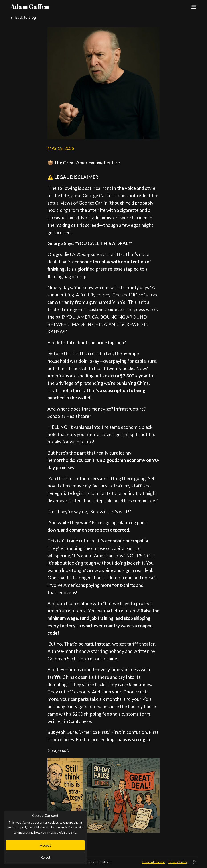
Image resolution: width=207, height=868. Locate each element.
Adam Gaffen (30, 6)
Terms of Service (153, 862)
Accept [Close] (45, 845)
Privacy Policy (178, 862)
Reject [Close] (45, 857)
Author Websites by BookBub (90, 862)
